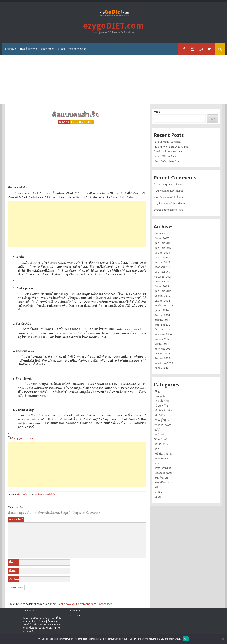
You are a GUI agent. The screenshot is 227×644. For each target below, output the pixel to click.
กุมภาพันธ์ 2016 (163, 248)
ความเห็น (16, 519)
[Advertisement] (113, 79)
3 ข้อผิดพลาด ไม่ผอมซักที (168, 142)
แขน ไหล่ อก (161, 478)
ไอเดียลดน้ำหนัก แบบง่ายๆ (169, 151)
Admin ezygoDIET (83, 122)
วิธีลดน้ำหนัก (161, 439)
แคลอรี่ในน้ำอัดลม (176, 197)
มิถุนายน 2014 (162, 329)
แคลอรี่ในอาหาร (28, 49)
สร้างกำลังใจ (22, 494)
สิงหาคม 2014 (162, 320)
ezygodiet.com (23, 438)
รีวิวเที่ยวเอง (31, 610)
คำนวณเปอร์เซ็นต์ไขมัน (171, 191)
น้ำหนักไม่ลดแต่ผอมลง (175, 203)
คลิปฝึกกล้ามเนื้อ (163, 410)
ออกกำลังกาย (47, 49)
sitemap (76, 610)
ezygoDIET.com (113, 26)
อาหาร (158, 463)
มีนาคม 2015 (162, 286)
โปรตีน (158, 492)
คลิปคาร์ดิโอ (161, 406)
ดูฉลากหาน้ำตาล (174, 184)
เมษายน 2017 (162, 233)
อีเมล (12, 571)
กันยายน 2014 (162, 315)
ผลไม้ (157, 430)
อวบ (156, 210)
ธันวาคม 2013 (162, 358)
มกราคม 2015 (162, 296)
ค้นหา (157, 112)
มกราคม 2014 (162, 353)
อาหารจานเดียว (163, 468)
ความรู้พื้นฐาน (162, 420)
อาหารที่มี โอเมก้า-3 (165, 156)
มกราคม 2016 (162, 253)
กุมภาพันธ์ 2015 (163, 291)
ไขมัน (158, 497)
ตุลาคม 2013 (162, 368)
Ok (186, 639)
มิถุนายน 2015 (162, 272)
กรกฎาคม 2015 (163, 267)
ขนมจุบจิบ (160, 396)
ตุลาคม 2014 (162, 310)
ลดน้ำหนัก (10, 49)
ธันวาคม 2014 (162, 301)
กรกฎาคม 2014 (163, 325)
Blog (157, 391)
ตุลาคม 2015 (162, 257)
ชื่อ (11, 562)
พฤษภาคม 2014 (163, 334)
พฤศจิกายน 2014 (164, 305)
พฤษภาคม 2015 (163, 277)
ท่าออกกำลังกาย (78, 49)
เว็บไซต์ (14, 579)
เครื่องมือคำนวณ (163, 473)
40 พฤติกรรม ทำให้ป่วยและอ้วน (171, 147)
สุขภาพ (62, 49)
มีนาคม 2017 (162, 238)
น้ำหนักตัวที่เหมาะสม (172, 210)
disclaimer (77, 615)
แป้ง (157, 487)
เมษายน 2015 (162, 281)
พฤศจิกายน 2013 (164, 363)
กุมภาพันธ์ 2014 (163, 349)
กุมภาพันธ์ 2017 (163, 243)
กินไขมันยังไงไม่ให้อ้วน (167, 161)
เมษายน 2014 (162, 339)
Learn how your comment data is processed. (85, 604)
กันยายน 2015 (162, 262)
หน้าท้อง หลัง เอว (163, 454)
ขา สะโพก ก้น (162, 401)
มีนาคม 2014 (162, 344)
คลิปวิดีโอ (160, 415)
